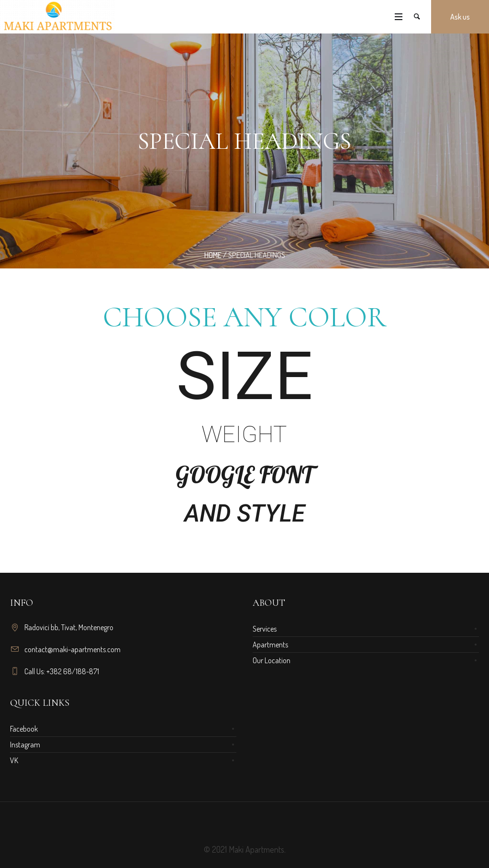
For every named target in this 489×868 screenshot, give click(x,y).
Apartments (270, 645)
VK (14, 760)
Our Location (272, 660)
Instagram (25, 745)
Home (213, 255)
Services (265, 629)
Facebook (24, 729)
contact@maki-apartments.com (72, 649)
